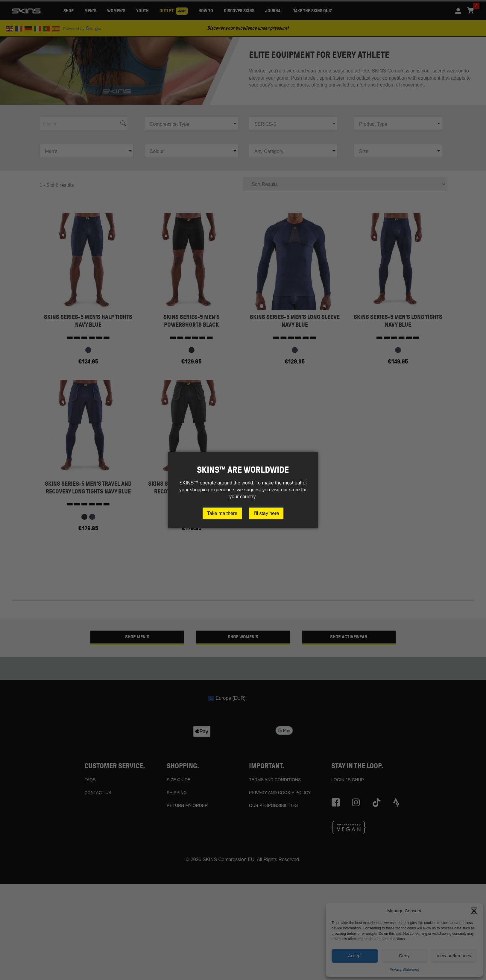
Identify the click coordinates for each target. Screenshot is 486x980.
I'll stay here (266, 513)
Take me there (222, 513)
